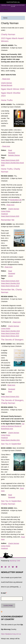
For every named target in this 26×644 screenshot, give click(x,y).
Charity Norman (8, 34)
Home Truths (7, 100)
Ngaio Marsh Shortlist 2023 (10, 283)
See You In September (11, 444)
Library (11, 276)
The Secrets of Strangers (12, 340)
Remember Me (8, 220)
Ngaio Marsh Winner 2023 (13, 89)
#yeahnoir (4, 214)
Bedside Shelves (14, 155)
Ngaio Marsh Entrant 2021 (10, 397)
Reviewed (12, 153)
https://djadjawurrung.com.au (11, 634)
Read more (6, 79)
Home (5, 18)
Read (10, 150)
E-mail (4, 593)
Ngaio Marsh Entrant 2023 (10, 281)
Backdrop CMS (15, 561)
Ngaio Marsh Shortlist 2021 (10, 440)
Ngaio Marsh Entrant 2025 (10, 160)
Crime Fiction (6, 211)
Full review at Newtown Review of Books (13, 426)
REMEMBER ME (16, 200)
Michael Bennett (7, 85)
